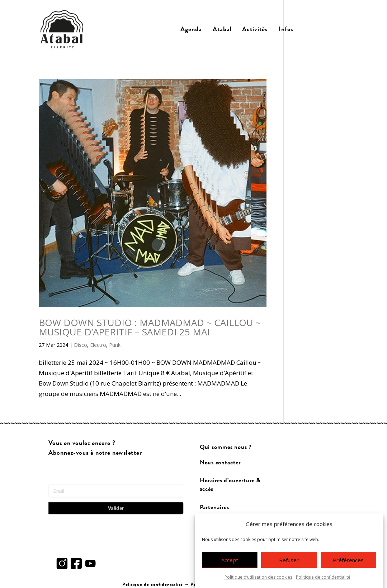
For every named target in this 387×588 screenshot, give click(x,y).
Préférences (348, 561)
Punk (115, 345)
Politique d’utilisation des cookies (258, 579)
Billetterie (324, 29)
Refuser (289, 561)
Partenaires (214, 507)
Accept (230, 561)
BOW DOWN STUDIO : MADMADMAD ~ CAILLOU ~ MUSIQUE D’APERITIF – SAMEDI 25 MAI (150, 327)
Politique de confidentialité (323, 579)
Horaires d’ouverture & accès (230, 484)
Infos (286, 29)
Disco (81, 345)
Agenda (191, 29)
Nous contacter (220, 462)
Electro (98, 345)
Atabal (222, 29)
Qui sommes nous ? (225, 447)
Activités (255, 29)
